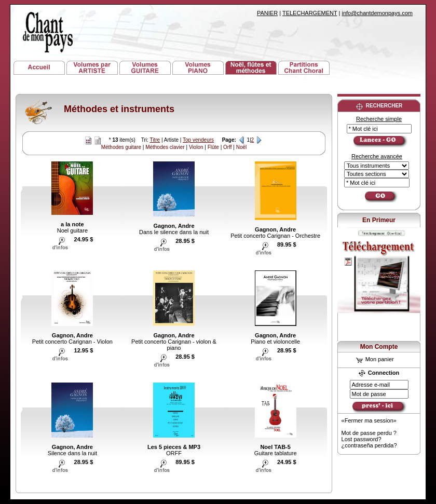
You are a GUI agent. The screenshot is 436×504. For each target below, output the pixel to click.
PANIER (267, 13)
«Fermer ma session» (369, 420)
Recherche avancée (377, 156)
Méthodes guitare (121, 147)
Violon (196, 147)
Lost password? (362, 439)
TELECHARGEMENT (310, 13)
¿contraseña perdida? (369, 445)
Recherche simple (379, 119)
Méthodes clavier (165, 147)
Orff (227, 147)
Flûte (213, 147)
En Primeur (379, 220)
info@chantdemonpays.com (377, 13)
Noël (242, 147)
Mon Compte (379, 347)
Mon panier (375, 359)
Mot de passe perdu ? (369, 433)
